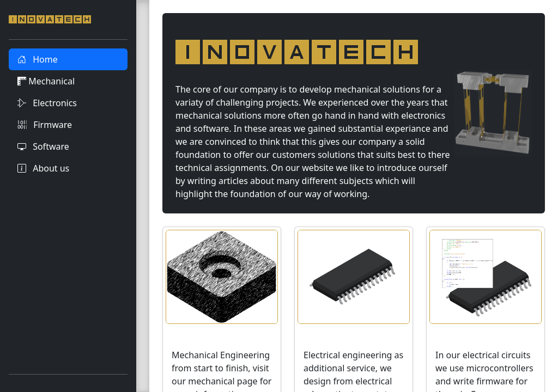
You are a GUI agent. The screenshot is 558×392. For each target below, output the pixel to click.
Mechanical (46, 81)
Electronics (47, 103)
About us (43, 168)
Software (43, 146)
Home (38, 59)
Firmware (45, 125)
